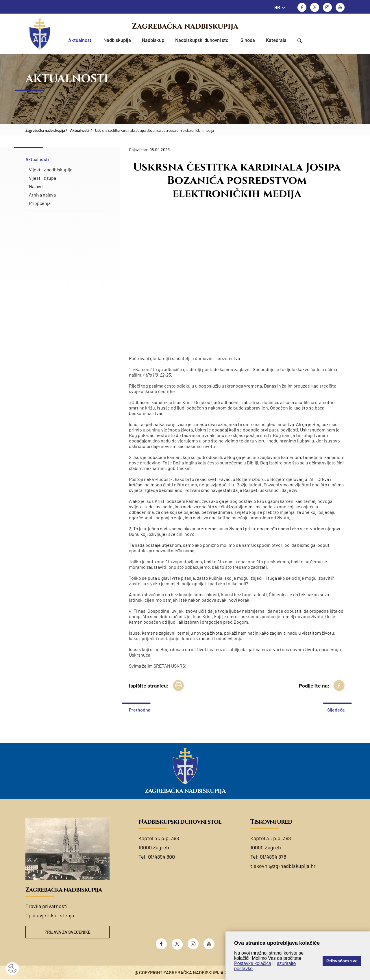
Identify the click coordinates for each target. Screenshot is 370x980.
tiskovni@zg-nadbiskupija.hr (283, 866)
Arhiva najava (42, 195)
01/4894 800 (161, 857)
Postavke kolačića (253, 963)
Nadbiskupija (117, 40)
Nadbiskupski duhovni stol (202, 40)
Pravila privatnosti (47, 906)
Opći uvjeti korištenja (50, 915)
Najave (36, 186)
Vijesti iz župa (42, 178)
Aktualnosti (80, 40)
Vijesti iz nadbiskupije (51, 169)
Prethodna (140, 710)
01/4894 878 (273, 857)
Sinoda (248, 40)
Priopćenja (40, 203)
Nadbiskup (153, 40)
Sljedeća (336, 710)
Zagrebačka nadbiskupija (185, 26)
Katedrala (276, 40)
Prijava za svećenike (68, 932)
